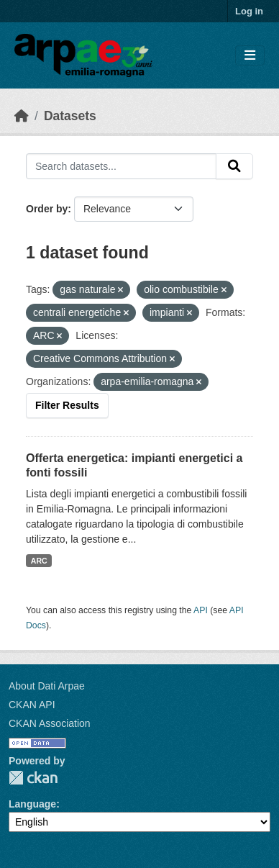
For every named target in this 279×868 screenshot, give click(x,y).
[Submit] (234, 166)
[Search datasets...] (121, 166)
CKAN (33, 778)
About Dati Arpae (47, 686)
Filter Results (67, 405)
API (201, 610)
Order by (47, 209)
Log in (249, 11)
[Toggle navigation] (250, 56)
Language (32, 804)
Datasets (70, 116)
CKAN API (32, 705)
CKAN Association (50, 723)
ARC (39, 561)
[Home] (22, 116)
